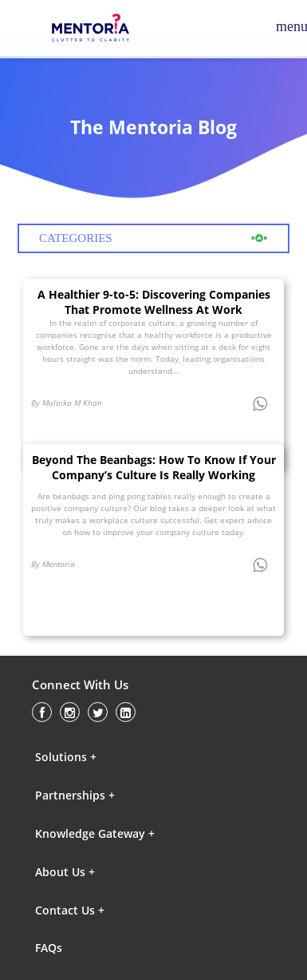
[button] (104, 757)
